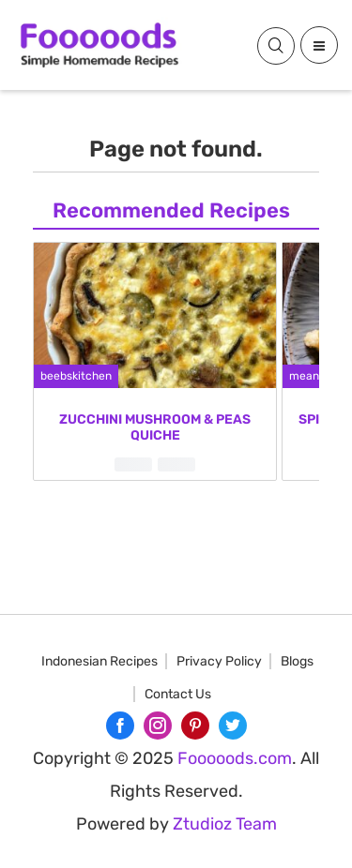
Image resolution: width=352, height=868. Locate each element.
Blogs (297, 661)
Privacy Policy (219, 661)
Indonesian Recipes (99, 661)
